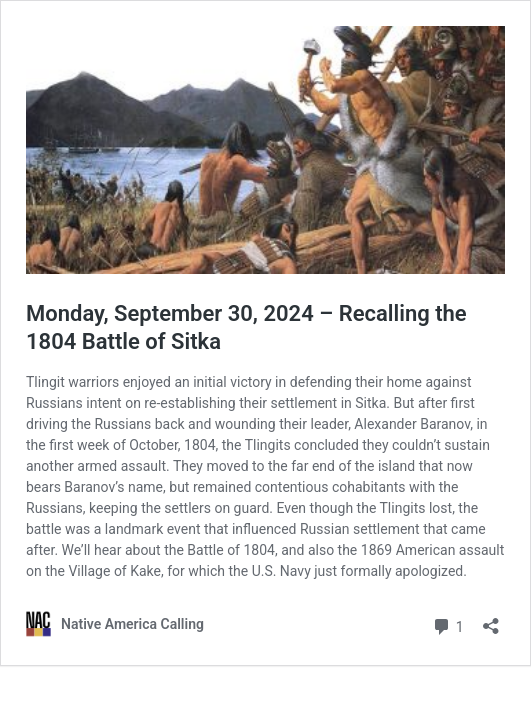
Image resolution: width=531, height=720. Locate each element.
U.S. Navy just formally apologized (358, 571)
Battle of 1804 (231, 550)
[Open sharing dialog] (491, 619)
